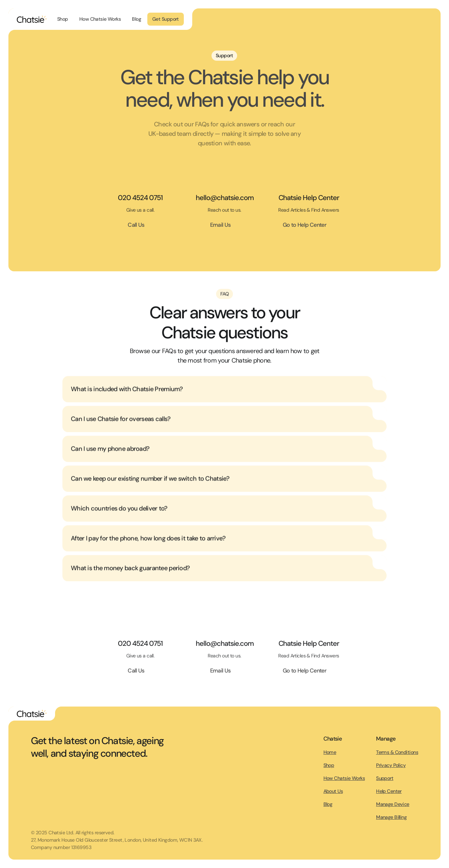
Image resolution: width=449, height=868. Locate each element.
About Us (333, 791)
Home (330, 752)
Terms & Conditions (397, 752)
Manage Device (393, 804)
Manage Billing (391, 817)
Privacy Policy (391, 765)
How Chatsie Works (344, 778)
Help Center (389, 791)
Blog (328, 804)
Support (385, 778)
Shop (329, 765)
